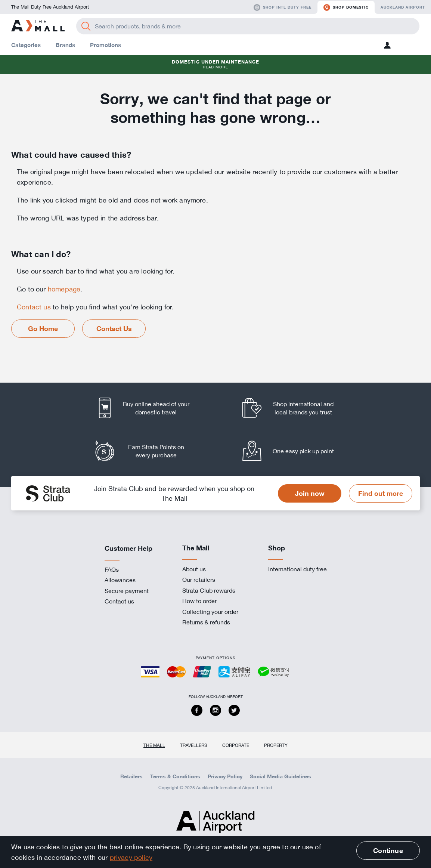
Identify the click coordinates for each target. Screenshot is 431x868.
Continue (388, 850)
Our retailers (199, 580)
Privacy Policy (225, 776)
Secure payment (127, 591)
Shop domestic (346, 7)
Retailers (131, 776)
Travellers (194, 745)
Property (276, 745)
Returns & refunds (206, 622)
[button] (387, 45)
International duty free (297, 569)
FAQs (112, 569)
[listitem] (149, 408)
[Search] (86, 26)
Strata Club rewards (209, 590)
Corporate (236, 745)
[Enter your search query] (248, 26)
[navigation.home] (38, 26)
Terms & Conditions (175, 776)
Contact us (34, 307)
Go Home (43, 328)
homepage (64, 289)
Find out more (381, 493)
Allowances (120, 580)
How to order (199, 601)
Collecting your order (210, 612)
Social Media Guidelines (280, 776)
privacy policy (131, 857)
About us (194, 569)
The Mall (154, 745)
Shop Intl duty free (283, 7)
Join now (310, 493)
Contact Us (114, 328)
